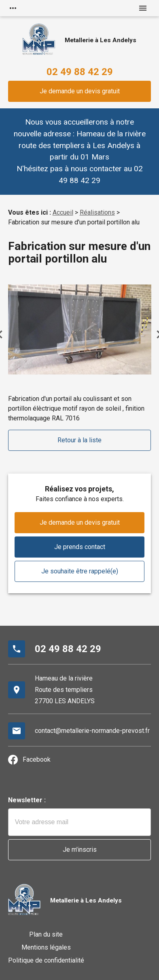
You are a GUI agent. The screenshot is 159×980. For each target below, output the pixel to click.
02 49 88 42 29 (80, 72)
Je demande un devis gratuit (80, 91)
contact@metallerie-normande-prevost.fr (92, 731)
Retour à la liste (79, 440)
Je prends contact (80, 547)
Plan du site (46, 934)
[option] (80, 329)
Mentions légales (46, 947)
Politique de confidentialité (46, 960)
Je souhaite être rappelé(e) (80, 571)
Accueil (63, 212)
